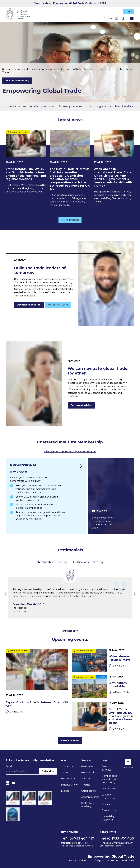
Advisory (98, 562)
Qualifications (80, 562)
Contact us (67, 766)
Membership (124, 106)
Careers (65, 773)
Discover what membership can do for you (70, 452)
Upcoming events (99, 106)
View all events (70, 740)
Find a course (17, 106)
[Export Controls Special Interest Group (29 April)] (37, 681)
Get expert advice (81, 406)
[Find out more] (46, 496)
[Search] (123, 19)
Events (65, 791)
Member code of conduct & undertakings (109, 779)
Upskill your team (58, 305)
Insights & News (70, 785)
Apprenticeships (90, 797)
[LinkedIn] (7, 783)
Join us (108, 19)
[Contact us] (117, 19)
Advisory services (71, 106)
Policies (106, 804)
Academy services (42, 106)
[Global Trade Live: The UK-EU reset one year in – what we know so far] (103, 716)
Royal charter (109, 789)
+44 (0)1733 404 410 (78, 838)
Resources (87, 766)
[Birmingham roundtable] (103, 687)
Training (62, 562)
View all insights (70, 220)
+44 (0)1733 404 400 (117, 838)
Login (128, 11)
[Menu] (132, 19)
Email (9, 766)
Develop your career (29, 305)
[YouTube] (13, 783)
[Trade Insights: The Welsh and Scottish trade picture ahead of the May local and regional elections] (26, 162)
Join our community (17, 81)
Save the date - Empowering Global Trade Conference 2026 (70, 3)
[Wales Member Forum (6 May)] (103, 660)
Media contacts (70, 779)
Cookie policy (109, 810)
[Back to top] (128, 762)
